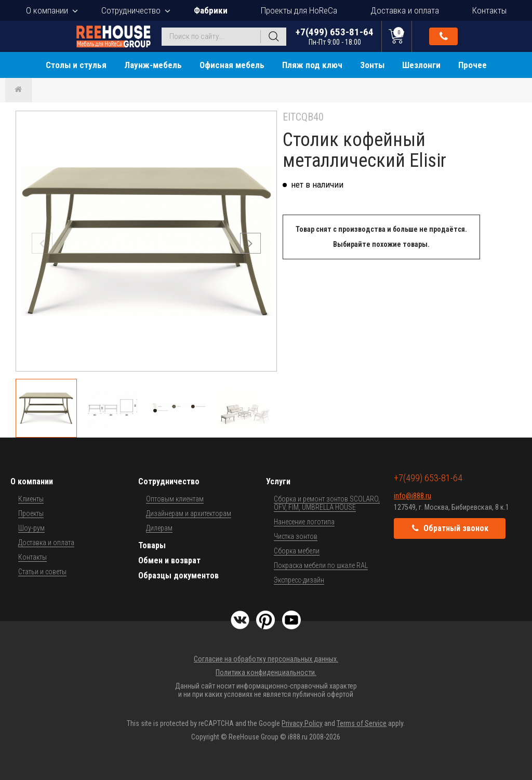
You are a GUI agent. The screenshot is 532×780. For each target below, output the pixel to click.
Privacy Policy (302, 723)
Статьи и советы (42, 572)
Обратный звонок (444, 36)
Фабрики (211, 10)
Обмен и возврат (169, 560)
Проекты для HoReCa (299, 10)
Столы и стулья (76, 65)
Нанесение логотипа (304, 522)
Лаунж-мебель (153, 65)
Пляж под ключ (312, 65)
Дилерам (159, 528)
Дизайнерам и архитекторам (189, 513)
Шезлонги (421, 65)
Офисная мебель (232, 65)
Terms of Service (362, 723)
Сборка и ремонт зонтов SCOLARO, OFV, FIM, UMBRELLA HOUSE (327, 503)
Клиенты (31, 499)
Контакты (489, 10)
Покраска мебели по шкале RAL (321, 565)
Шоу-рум (31, 528)
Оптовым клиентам (175, 499)
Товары (152, 545)
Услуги (278, 481)
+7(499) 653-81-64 (335, 36)
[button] (250, 243)
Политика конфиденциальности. (266, 672)
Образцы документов (178, 576)
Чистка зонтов (296, 536)
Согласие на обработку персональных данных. (266, 659)
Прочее (473, 65)
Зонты (372, 65)
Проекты (31, 513)
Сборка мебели (297, 551)
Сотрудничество (131, 10)
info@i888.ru (413, 496)
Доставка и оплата (405, 10)
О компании (47, 10)
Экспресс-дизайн (299, 580)
